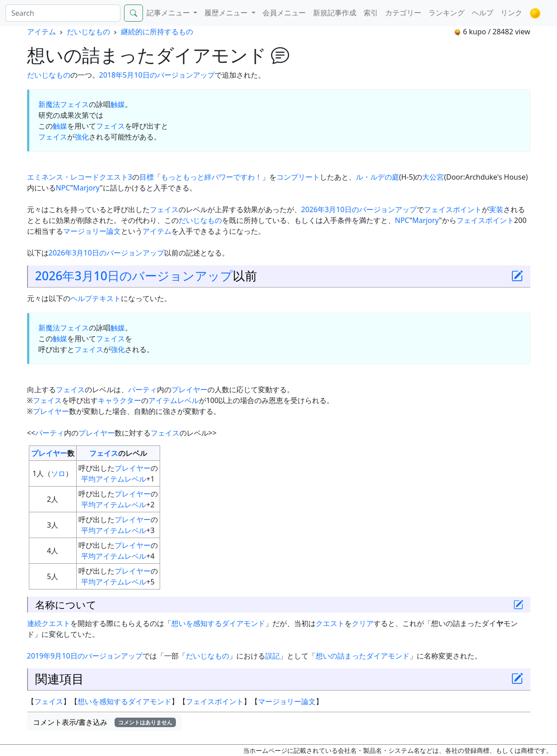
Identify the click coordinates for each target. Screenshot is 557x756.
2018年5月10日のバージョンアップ (157, 75)
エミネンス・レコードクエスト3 (80, 177)
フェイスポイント (453, 209)
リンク (511, 13)
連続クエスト (49, 623)
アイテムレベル (174, 400)
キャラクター (120, 400)
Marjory (86, 188)
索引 (371, 13)
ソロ (58, 473)
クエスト (330, 623)
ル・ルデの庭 (377, 177)
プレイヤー (189, 390)
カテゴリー (403, 13)
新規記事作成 (335, 13)
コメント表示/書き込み (105, 722)
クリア (363, 623)
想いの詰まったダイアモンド (363, 656)
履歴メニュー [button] (227, 13)
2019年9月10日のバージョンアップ (85, 656)
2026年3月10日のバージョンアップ (359, 209)
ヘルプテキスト (96, 298)
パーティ (143, 390)
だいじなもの (88, 32)
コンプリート (298, 177)
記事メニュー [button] (169, 13)
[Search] (63, 13)
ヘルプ (483, 13)
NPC (63, 188)
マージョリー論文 (92, 231)
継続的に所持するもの (157, 32)
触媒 (118, 104)
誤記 (272, 656)
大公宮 (433, 177)
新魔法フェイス (64, 104)
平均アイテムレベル (114, 479)
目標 (147, 177)
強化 (82, 137)
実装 (496, 209)
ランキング (447, 13)
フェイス (110, 126)
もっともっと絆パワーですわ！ (212, 177)
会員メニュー (284, 13)
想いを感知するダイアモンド (218, 623)
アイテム (41, 32)
